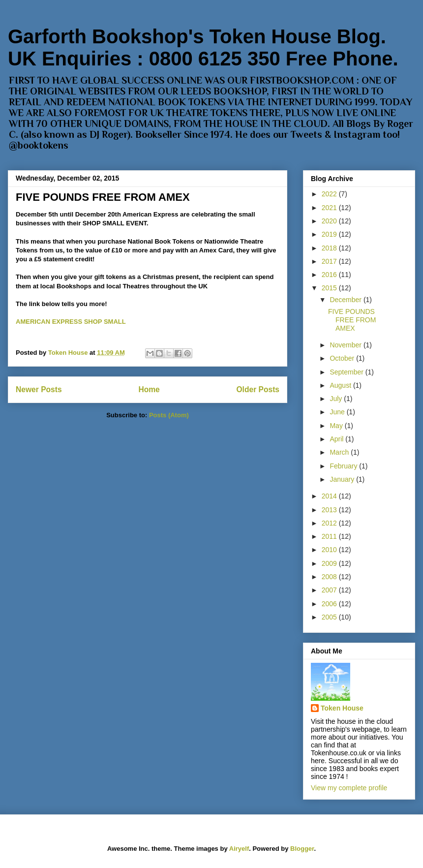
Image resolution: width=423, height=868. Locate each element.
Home (149, 389)
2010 (330, 550)
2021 (330, 208)
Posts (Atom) (169, 415)
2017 (330, 261)
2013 (330, 510)
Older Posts (258, 389)
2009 (330, 563)
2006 (330, 604)
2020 (330, 221)
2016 (330, 275)
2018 (330, 248)
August (341, 385)
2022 (330, 194)
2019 (330, 234)
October (343, 358)
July (337, 399)
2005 (330, 617)
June (338, 412)
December (346, 300)
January (343, 479)
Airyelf (239, 849)
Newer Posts (39, 389)
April (337, 439)
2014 (330, 496)
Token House (342, 708)
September (347, 372)
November (346, 345)
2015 (330, 288)
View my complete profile (349, 788)
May (337, 426)
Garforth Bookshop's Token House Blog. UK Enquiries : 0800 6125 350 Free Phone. (203, 47)
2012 (330, 523)
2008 (330, 577)
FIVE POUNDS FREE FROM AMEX (103, 197)
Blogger (302, 849)
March (340, 452)
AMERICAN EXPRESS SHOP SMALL (71, 322)
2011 (330, 536)
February (344, 466)
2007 (330, 590)
